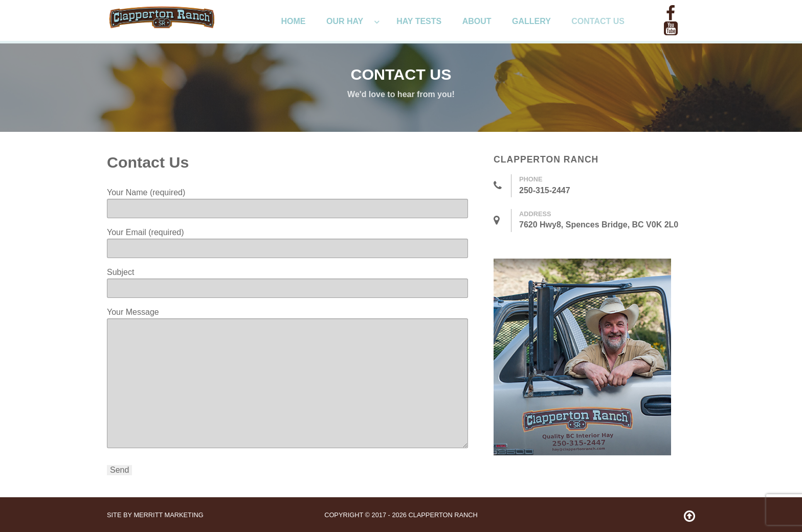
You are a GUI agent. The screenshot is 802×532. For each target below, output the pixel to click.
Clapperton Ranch (443, 515)
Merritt (168, 515)
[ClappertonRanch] (162, 16)
